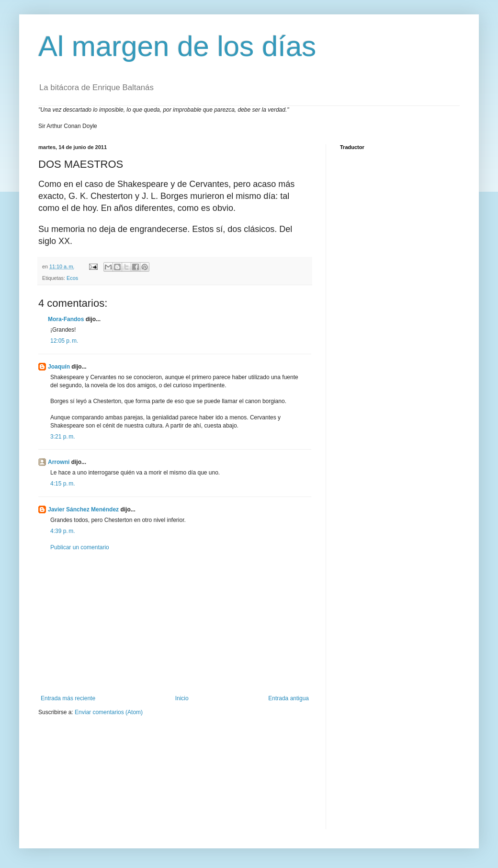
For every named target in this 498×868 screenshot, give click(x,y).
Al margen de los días (177, 46)
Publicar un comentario (80, 547)
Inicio (182, 698)
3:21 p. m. (63, 437)
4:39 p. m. (63, 531)
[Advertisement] (175, 623)
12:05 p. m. (64, 341)
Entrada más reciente (68, 698)
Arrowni (59, 462)
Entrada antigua (289, 698)
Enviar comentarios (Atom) (109, 712)
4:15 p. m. (63, 484)
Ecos (72, 278)
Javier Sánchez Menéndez (83, 509)
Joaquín (59, 367)
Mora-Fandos (66, 319)
